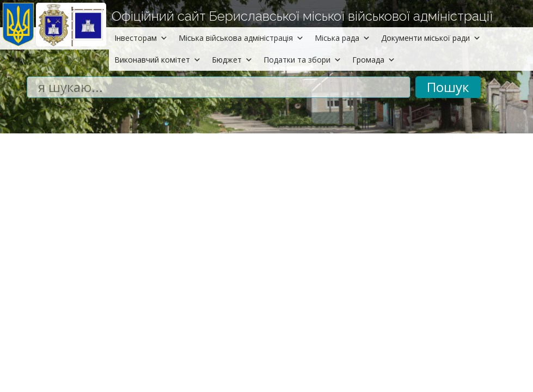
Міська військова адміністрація (241, 38)
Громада (374, 60)
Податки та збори (302, 60)
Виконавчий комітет (158, 60)
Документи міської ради (431, 38)
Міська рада (342, 38)
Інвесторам (141, 38)
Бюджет (232, 60)
